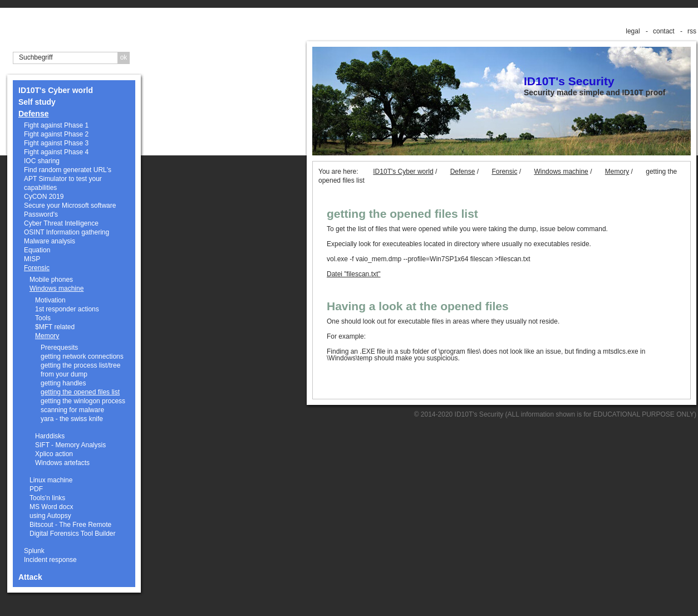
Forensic (37, 268)
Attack (30, 577)
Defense (33, 114)
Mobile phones (51, 280)
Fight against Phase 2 (56, 134)
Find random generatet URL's (68, 170)
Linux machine (51, 480)
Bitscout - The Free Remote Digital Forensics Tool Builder (73, 529)
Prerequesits (59, 348)
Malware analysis (50, 241)
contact (664, 31)
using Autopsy (50, 516)
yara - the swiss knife (72, 419)
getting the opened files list (80, 392)
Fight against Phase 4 (56, 152)
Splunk (34, 551)
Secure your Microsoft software (70, 206)
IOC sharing (42, 161)
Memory (47, 336)
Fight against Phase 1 (56, 125)
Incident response (50, 560)
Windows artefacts (62, 463)
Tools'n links (47, 498)
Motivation (50, 300)
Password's (41, 214)
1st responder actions (67, 309)
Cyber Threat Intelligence (61, 223)
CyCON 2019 (44, 197)
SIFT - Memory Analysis (70, 445)
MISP (32, 259)
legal (633, 31)
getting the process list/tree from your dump (80, 370)
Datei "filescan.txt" (354, 274)
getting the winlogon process (83, 401)
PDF (36, 489)
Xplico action (54, 454)
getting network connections (82, 356)
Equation (37, 250)
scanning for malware (72, 410)
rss (692, 31)
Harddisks (50, 436)
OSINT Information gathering (67, 232)
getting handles (63, 383)
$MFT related (55, 327)
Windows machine (56, 289)
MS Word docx (51, 507)
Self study (37, 102)
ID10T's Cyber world (56, 90)
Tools (43, 318)
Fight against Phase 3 (56, 143)
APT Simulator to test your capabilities (63, 183)
